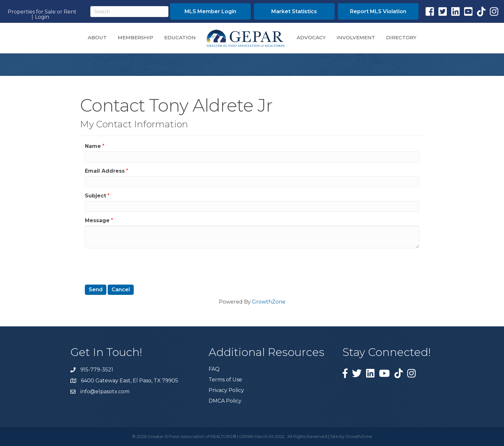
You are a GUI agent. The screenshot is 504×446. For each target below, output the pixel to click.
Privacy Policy (226, 390)
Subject (95, 196)
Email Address (105, 171)
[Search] (129, 12)
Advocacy (311, 37)
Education (180, 37)
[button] (210, 11)
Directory (401, 37)
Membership (135, 37)
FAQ (214, 369)
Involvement (356, 37)
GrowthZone (269, 302)
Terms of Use (225, 380)
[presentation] (134, 266)
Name (93, 146)
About (97, 37)
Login (42, 17)
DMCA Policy (225, 401)
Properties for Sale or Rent (42, 12)
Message (97, 220)
